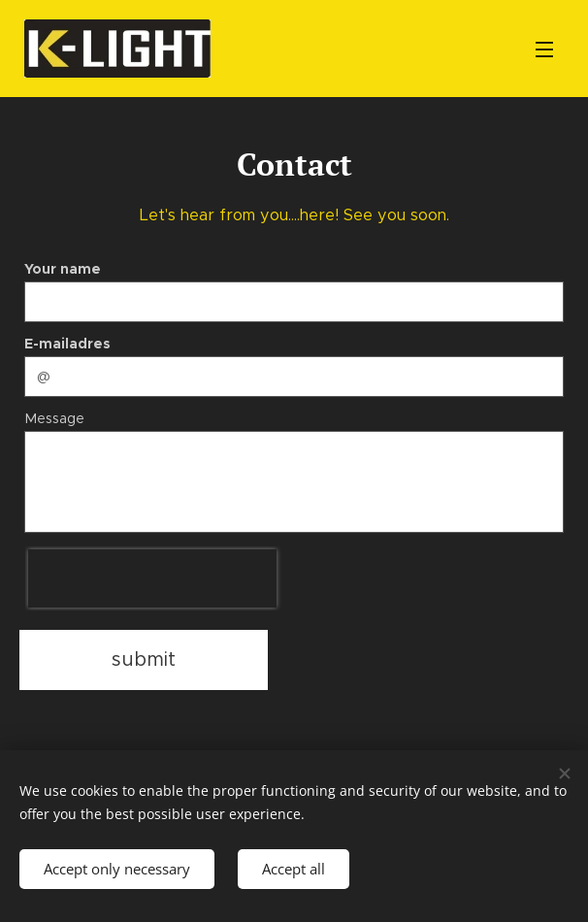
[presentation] (152, 578)
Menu (544, 49)
